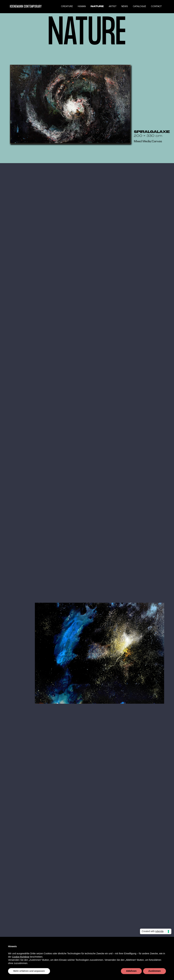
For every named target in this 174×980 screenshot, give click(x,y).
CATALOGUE (139, 7)
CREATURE (67, 7)
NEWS (125, 7)
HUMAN (82, 7)
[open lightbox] (70, 105)
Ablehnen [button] (131, 971)
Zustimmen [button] (155, 971)
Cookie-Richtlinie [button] (21, 957)
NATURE (97, 7)
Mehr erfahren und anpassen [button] (29, 971)
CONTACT (156, 7)
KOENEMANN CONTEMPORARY (26, 6)
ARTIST (113, 7)
